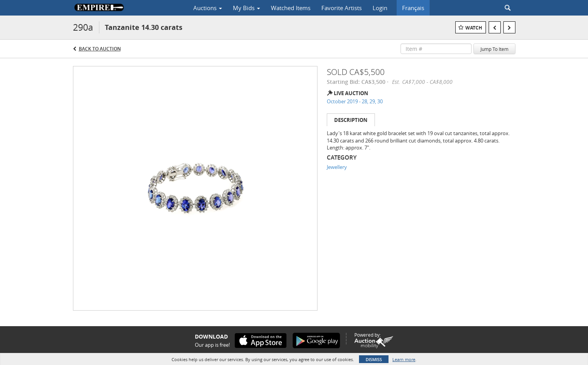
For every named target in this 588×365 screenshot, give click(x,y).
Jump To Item (494, 49)
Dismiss (374, 359)
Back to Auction (100, 49)
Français (413, 8)
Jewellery (337, 167)
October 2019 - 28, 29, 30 (355, 101)
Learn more (404, 359)
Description (351, 120)
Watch (474, 28)
